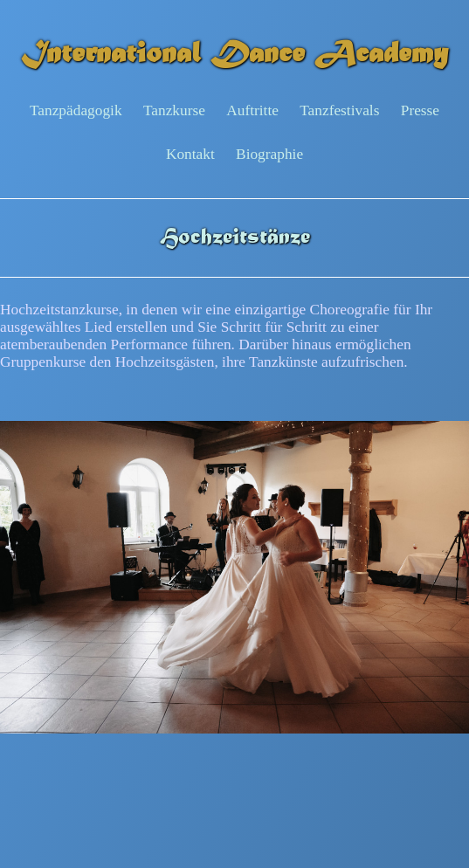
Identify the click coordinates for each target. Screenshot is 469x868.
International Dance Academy (234, 55)
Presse (420, 110)
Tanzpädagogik (76, 110)
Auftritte (252, 110)
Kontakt (190, 154)
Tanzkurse (174, 110)
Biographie (269, 154)
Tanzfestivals (339, 110)
